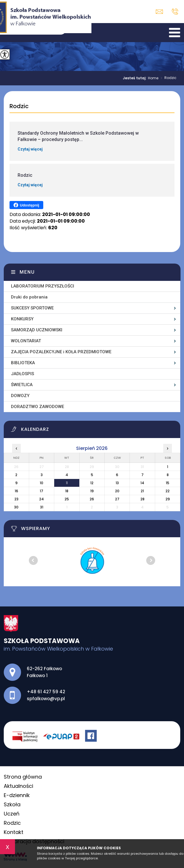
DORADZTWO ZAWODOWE (37, 407)
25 (67, 499)
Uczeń (12, 814)
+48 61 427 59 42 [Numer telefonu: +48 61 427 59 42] (46, 692)
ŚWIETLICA (22, 385)
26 (92, 499)
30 (16, 507)
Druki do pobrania (29, 297)
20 (117, 491)
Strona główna (23, 777)
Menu (27, 272)
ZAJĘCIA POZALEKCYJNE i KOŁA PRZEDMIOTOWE (61, 352)
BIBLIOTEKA (23, 363)
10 (42, 483)
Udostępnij (26, 205)
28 (142, 499)
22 (168, 491)
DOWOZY (20, 396)
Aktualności (18, 786)
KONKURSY (22, 319)
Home (153, 78)
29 (168, 499)
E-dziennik (17, 795)
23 (16, 499)
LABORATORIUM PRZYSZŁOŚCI (43, 286)
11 (67, 483)
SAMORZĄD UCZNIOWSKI (37, 330)
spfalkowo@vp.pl (159, 12)
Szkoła (12, 804)
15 (168, 483)
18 (67, 491)
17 (42, 491)
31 (42, 507)
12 (92, 483)
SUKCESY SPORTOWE (32, 308)
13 (117, 483)
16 (16, 491)
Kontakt (14, 832)
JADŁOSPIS (22, 374)
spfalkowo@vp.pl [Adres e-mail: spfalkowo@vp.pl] (46, 699)
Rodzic (167, 78)
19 (92, 491)
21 (142, 491)
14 (142, 483)
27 (117, 499)
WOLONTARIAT (26, 341)
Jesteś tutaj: (135, 78)
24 (42, 499)
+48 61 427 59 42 (175, 12)
